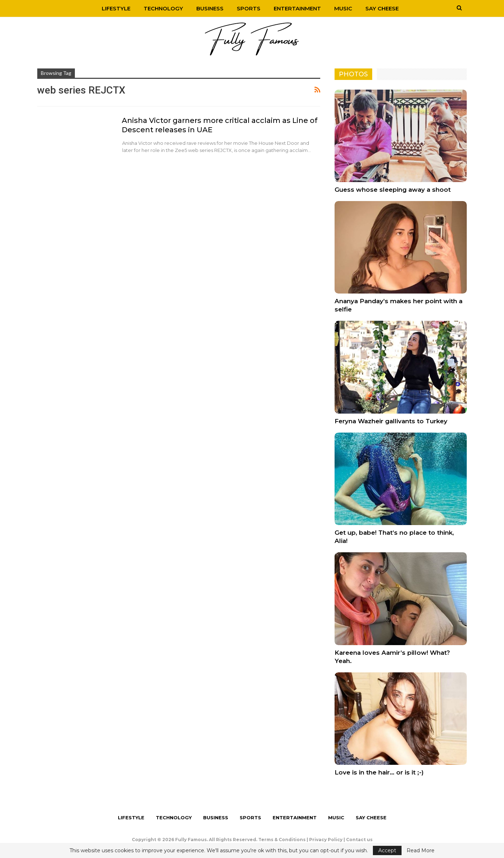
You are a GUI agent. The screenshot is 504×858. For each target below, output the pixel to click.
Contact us (359, 840)
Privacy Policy (326, 840)
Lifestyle (116, 8)
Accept (387, 850)
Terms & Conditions (282, 840)
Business (210, 8)
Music (343, 8)
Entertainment (297, 8)
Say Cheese (382, 8)
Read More (421, 850)
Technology (163, 8)
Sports (249, 8)
